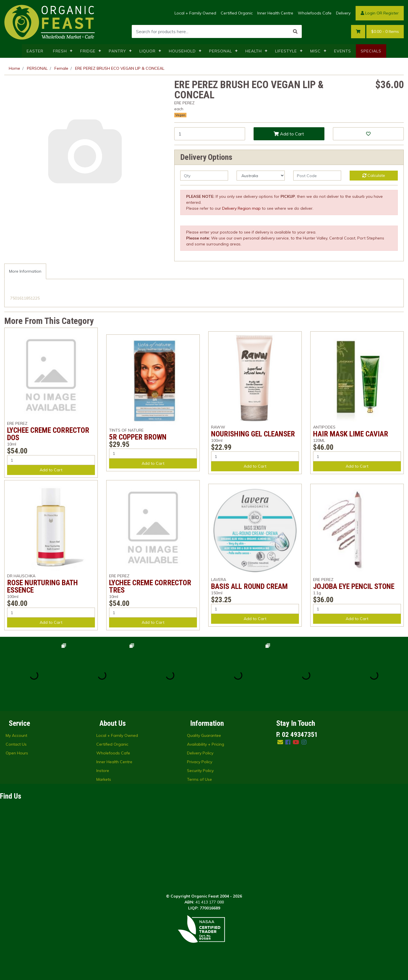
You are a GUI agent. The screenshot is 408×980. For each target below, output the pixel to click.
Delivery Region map (241, 208)
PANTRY (117, 51)
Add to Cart (289, 134)
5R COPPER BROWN (138, 437)
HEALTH (254, 51)
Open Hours (17, 753)
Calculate (374, 175)
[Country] (261, 176)
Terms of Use (199, 779)
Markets (104, 779)
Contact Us (16, 744)
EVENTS (343, 51)
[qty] (204, 176)
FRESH (60, 51)
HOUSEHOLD (182, 51)
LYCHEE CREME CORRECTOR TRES (150, 586)
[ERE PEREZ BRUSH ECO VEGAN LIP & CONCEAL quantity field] (210, 134)
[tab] (25, 271)
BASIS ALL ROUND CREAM (249, 586)
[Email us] (280, 742)
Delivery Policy (200, 753)
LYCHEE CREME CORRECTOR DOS (48, 434)
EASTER (35, 51)
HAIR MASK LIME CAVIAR (351, 434)
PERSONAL (221, 51)
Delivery (343, 13)
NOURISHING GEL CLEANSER (253, 434)
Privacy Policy (200, 762)
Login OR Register (380, 13)
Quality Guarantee (204, 735)
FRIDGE (88, 51)
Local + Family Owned (195, 13)
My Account (16, 735)
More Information (25, 271)
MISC (315, 51)
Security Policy (200, 771)
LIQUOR (147, 51)
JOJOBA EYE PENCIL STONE (354, 586)
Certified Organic (237, 13)
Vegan (180, 115)
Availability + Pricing (206, 744)
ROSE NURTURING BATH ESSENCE (42, 586)
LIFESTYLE (286, 51)
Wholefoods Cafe (315, 13)
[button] (368, 134)
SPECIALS (371, 51)
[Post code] (317, 176)
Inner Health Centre (275, 13)
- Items (385, 32)
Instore (103, 771)
